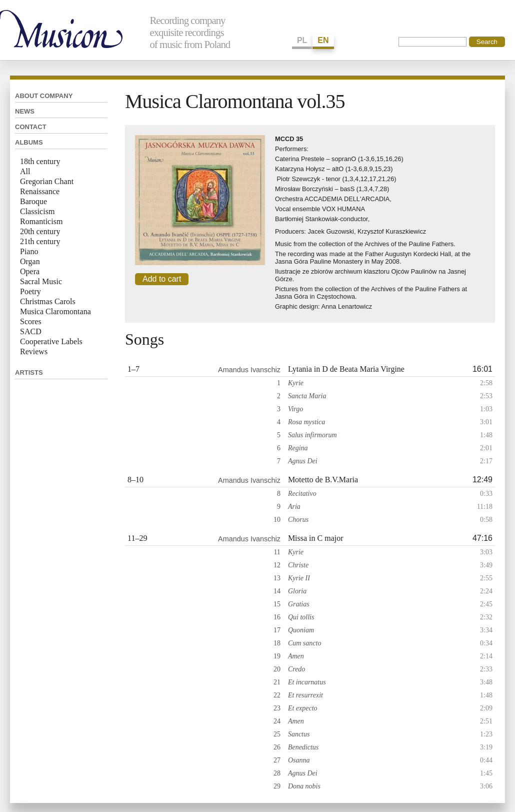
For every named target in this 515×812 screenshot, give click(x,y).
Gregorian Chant (47, 181)
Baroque (33, 201)
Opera (30, 271)
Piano (29, 251)
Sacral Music (41, 281)
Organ (30, 261)
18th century (40, 161)
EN (323, 40)
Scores (31, 321)
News (25, 111)
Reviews (34, 351)
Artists (29, 372)
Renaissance (40, 191)
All (25, 171)
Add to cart (162, 279)
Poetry (30, 291)
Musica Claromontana (55, 311)
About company (44, 96)
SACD (31, 331)
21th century (40, 241)
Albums (29, 142)
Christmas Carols (48, 301)
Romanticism (41, 221)
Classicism (37, 211)
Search (487, 42)
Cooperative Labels (51, 341)
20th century (40, 231)
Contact (31, 127)
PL (302, 40)
